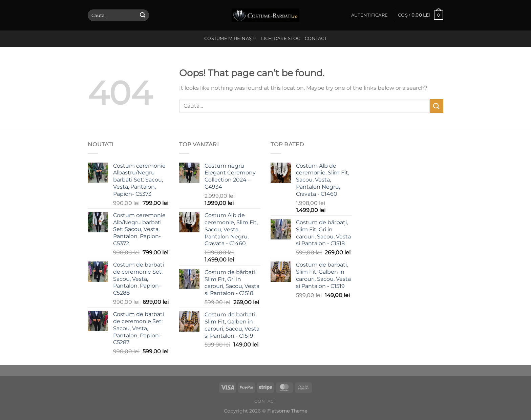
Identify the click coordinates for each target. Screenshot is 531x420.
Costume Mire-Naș (230, 38)
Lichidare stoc (281, 38)
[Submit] (143, 15)
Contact (316, 38)
